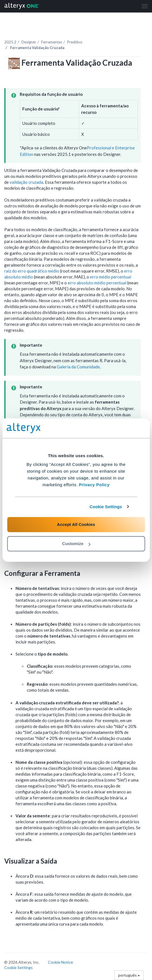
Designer (29, 42)
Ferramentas (52, 42)
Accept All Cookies (76, 524)
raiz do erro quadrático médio (32, 271)
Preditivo (75, 42)
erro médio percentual (111, 277)
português (129, 975)
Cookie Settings (106, 507)
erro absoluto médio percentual (97, 283)
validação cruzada (26, 182)
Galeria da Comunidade (78, 367)
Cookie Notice (60, 962)
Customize (76, 544)
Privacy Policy (94, 485)
